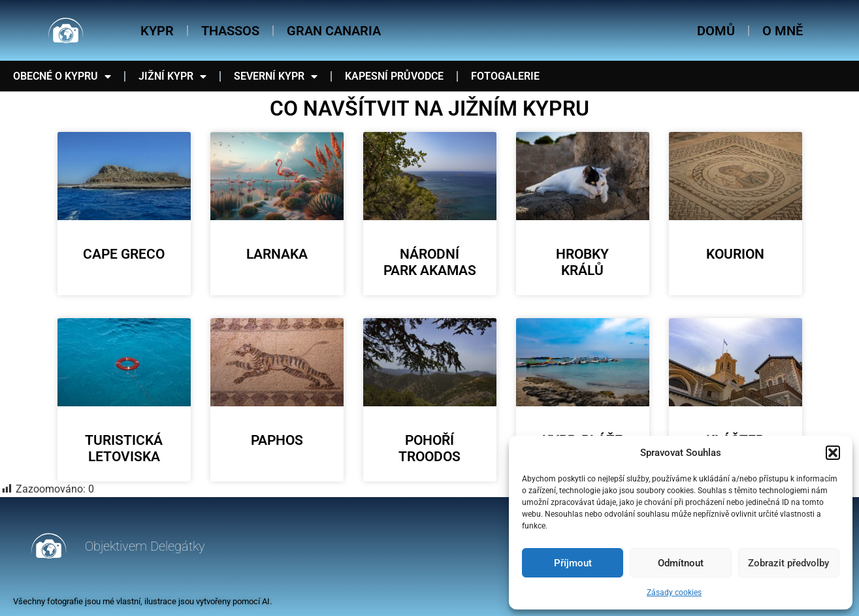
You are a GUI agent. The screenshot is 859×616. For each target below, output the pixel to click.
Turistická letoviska (124, 448)
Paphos (277, 440)
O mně (783, 31)
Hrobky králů (582, 262)
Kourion (735, 254)
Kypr (157, 31)
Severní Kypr (276, 76)
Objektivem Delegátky (145, 546)
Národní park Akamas (430, 262)
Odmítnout (681, 563)
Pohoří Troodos (429, 448)
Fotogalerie (505, 76)
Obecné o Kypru (62, 76)
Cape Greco (124, 254)
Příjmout (573, 563)
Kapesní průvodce (394, 76)
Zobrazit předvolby (788, 563)
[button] (833, 453)
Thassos (230, 31)
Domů (716, 31)
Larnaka (277, 254)
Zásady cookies (674, 592)
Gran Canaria (334, 31)
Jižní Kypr (172, 76)
